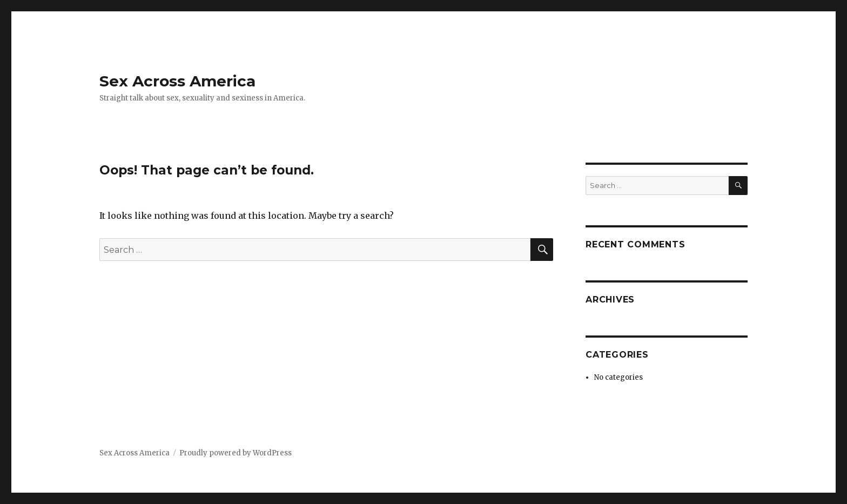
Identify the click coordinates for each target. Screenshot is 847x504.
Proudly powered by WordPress (236, 453)
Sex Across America (177, 81)
